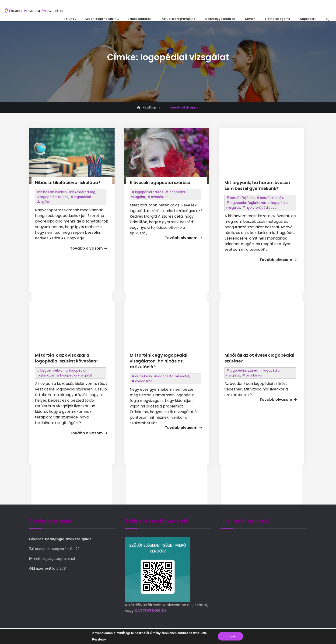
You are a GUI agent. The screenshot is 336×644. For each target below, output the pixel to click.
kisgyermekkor (52, 370)
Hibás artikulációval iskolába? (68, 183)
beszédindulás (271, 198)
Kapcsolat (308, 19)
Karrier (250, 19)
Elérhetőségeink (278, 19)
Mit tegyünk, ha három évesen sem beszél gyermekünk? (257, 185)
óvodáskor (159, 197)
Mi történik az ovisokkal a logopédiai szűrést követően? (67, 358)
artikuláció (143, 376)
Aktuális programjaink (178, 19)
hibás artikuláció (54, 192)
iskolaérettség (84, 192)
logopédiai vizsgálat (76, 375)
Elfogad (230, 636)
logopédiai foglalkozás (248, 203)
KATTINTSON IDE (151, 611)
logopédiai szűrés (54, 197)
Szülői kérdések (140, 19)
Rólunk (69, 19)
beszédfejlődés (242, 198)
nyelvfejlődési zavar (262, 208)
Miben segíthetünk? (101, 19)
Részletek (99, 640)
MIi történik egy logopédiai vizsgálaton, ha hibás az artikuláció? (159, 361)
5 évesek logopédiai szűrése (160, 183)
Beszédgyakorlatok (220, 19)
